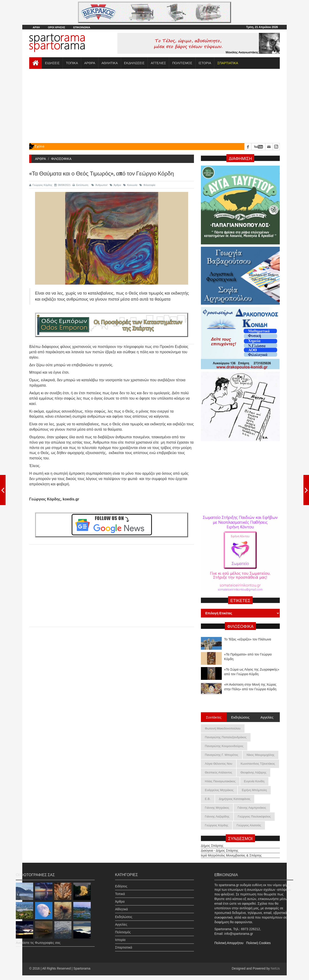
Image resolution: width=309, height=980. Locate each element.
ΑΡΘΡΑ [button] (90, 63)
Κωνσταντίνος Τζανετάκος (258, 764)
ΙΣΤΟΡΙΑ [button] (205, 63)
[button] (228, 63)
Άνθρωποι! (100, 185)
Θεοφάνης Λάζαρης (253, 772)
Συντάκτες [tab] (214, 717)
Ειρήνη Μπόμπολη (254, 790)
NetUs (275, 968)
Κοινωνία (130, 185)
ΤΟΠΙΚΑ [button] (72, 63)
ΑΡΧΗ (36, 27)
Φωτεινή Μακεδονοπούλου (223, 728)
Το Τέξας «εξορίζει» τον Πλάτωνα (248, 653)
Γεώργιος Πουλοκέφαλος (254, 816)
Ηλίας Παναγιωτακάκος (220, 781)
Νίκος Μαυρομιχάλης (261, 755)
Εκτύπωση (80, 185)
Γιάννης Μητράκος (217, 808)
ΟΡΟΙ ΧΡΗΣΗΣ (56, 27)
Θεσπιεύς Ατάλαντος (219, 772)
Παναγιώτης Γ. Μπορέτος (222, 755)
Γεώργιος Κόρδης (41, 185)
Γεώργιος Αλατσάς (249, 825)
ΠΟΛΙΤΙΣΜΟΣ (182, 63)
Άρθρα (115, 185)
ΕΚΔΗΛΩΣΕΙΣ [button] (134, 63)
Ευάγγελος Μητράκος (219, 790)
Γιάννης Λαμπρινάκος (252, 808)
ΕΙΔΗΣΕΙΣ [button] (52, 63)
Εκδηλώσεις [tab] (240, 717)
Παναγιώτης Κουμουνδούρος (224, 746)
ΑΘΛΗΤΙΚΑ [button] (109, 63)
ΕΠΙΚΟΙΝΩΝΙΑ (82, 27)
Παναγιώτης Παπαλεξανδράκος (226, 737)
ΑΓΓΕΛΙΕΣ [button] (158, 63)
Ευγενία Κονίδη (254, 781)
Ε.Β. (208, 799)
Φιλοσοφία (147, 185)
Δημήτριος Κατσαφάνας (235, 799)
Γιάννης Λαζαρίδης (217, 816)
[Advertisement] (154, 106)
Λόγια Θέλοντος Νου (219, 764)
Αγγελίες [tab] (267, 717)
